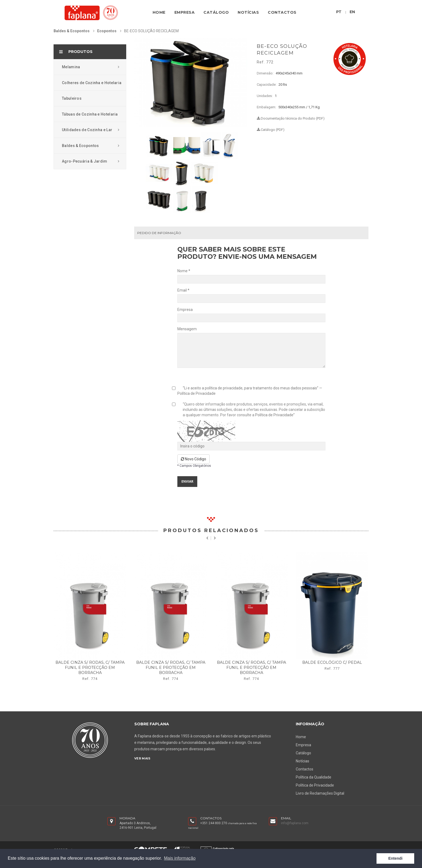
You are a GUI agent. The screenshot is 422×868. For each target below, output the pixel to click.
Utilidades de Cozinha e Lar (91, 130)
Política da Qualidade (314, 777)
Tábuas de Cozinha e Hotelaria (90, 114)
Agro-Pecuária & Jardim (91, 161)
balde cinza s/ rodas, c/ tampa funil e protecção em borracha (90, 668)
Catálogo (216, 12)
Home (159, 12)
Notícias (248, 12)
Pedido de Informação (159, 233)
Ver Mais (142, 758)
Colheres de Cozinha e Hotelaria (92, 83)
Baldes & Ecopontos (72, 31)
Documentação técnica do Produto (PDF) (291, 118)
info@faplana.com (295, 823)
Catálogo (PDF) (271, 130)
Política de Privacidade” (275, 415)
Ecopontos (107, 31)
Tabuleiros (72, 98)
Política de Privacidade (196, 393)
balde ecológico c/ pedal (332, 662)
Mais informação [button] (180, 858)
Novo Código (194, 459)
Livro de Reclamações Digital (320, 793)
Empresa (185, 12)
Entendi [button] (395, 858)
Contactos (282, 12)
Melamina (91, 67)
